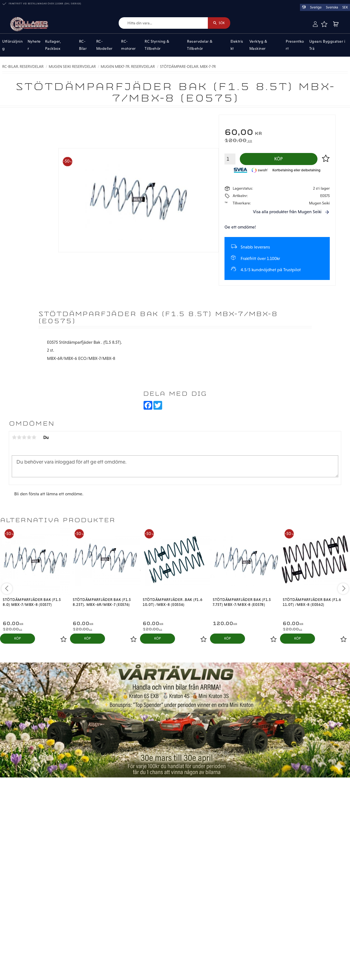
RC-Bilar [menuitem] (83, 45)
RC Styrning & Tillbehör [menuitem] (157, 45)
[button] (324, 24)
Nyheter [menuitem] (34, 45)
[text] (277, 133)
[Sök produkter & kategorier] (161, 23)
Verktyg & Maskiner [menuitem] (258, 45)
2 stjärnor (19, 438)
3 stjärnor (24, 438)
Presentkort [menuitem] (295, 45)
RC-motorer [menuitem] (129, 45)
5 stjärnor (34, 438)
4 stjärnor (29, 438)
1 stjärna (14, 438)
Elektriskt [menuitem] (237, 45)
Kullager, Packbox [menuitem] (53, 45)
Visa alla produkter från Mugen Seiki (287, 213)
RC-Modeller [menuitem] (104, 45)
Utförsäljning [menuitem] (12, 45)
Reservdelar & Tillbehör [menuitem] (200, 45)
